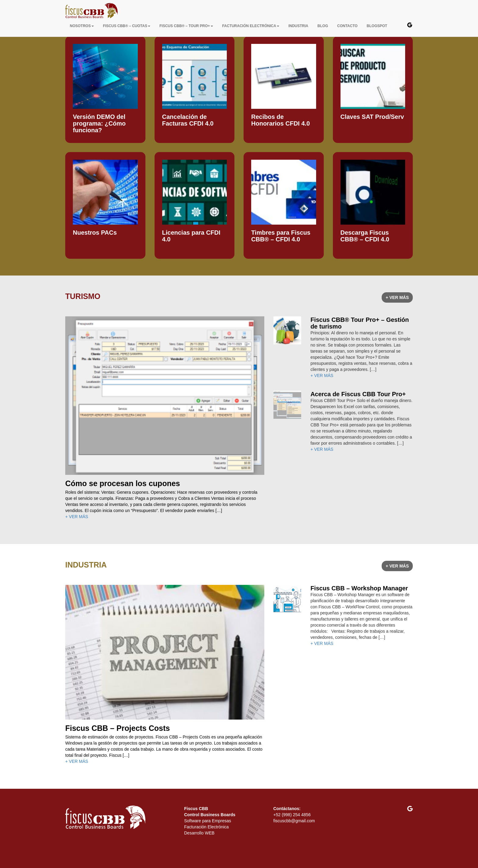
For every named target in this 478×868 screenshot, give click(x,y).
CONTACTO (347, 26)
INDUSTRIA (298, 26)
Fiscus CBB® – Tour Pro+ (186, 26)
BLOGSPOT (377, 26)
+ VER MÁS (397, 297)
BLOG (323, 26)
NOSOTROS (82, 26)
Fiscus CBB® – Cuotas (127, 26)
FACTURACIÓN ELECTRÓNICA (251, 26)
